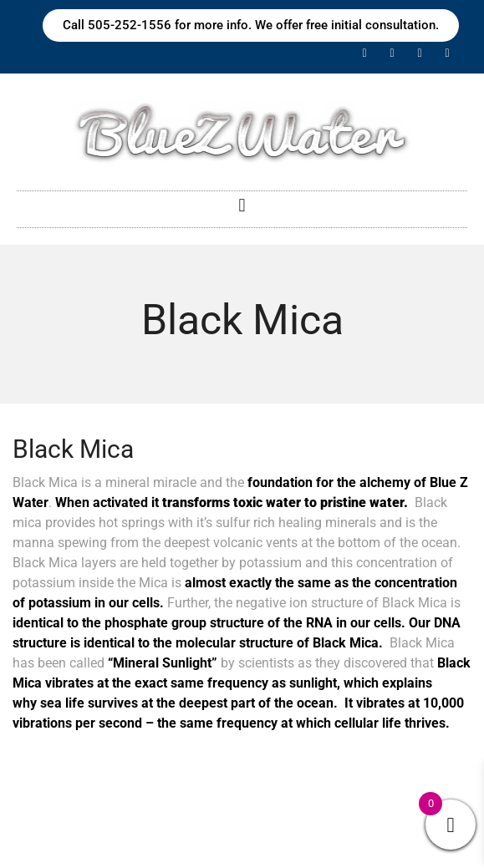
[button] (242, 205)
